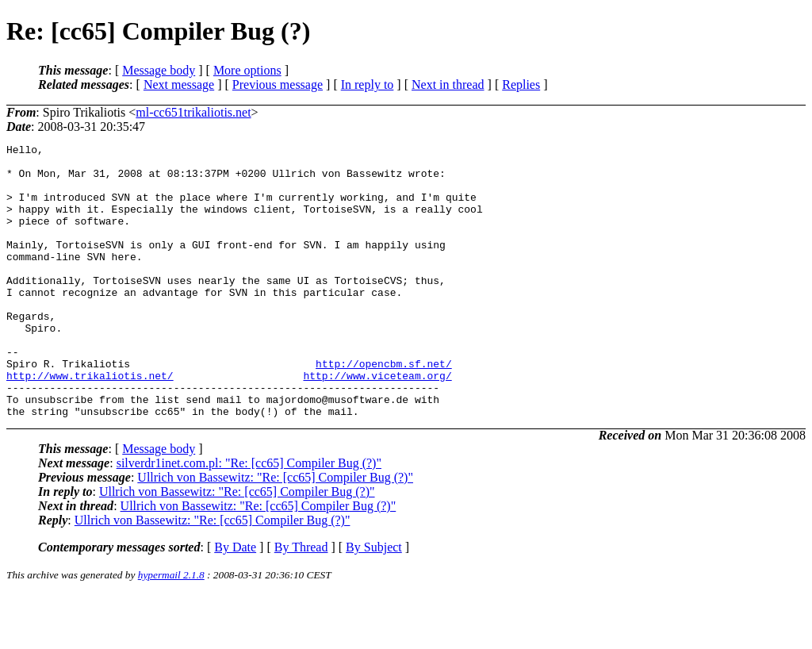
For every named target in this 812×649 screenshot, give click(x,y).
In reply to (368, 84)
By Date (235, 602)
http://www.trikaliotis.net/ (90, 423)
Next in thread (448, 84)
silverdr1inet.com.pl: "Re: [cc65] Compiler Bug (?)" (249, 518)
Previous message (278, 84)
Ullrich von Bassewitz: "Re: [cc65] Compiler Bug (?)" (275, 532)
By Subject (374, 602)
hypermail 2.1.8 (171, 630)
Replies (521, 84)
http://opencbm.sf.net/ (384, 409)
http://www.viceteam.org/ (377, 423)
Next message (179, 84)
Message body (159, 70)
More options (247, 70)
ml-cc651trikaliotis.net (193, 112)
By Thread (301, 602)
